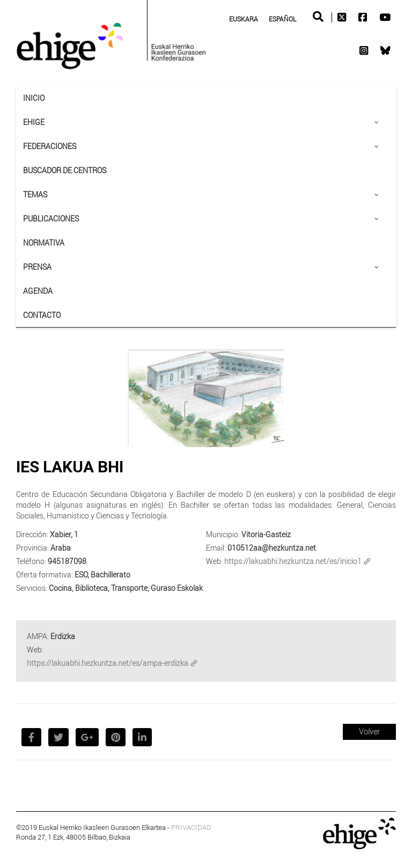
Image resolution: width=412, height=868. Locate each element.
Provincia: (32, 548)
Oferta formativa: (45, 574)
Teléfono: (31, 561)
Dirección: (32, 534)
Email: (216, 548)
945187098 (67, 561)
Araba (61, 548)
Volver (369, 732)
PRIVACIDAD (191, 827)
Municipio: (223, 534)
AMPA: (38, 636)
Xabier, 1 (64, 534)
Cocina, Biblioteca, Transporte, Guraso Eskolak (126, 588)
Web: (214, 561)
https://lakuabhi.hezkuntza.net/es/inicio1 (297, 561)
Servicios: (32, 588)
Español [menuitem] (282, 19)
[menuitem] (244, 18)
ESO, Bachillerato (102, 574)
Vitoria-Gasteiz (266, 534)
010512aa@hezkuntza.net (272, 548)
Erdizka (63, 636)
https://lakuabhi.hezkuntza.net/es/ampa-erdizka (112, 663)
